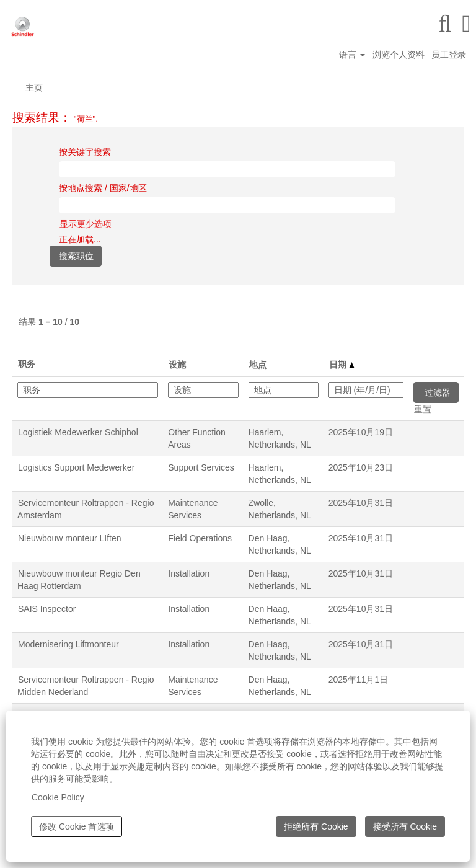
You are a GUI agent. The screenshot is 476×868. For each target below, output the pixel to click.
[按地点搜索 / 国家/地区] (227, 205)
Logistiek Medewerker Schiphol (78, 432)
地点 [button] (258, 365)
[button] (466, 24)
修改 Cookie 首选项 (77, 826)
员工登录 (449, 55)
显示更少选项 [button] (86, 224)
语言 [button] (352, 55)
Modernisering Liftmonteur (68, 644)
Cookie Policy (58, 797)
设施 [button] (177, 365)
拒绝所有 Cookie (316, 826)
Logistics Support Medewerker (76, 467)
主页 (34, 87)
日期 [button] (342, 365)
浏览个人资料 (399, 55)
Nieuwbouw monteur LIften (70, 538)
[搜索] (445, 24)
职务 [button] (27, 364)
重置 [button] (423, 409)
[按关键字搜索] (227, 169)
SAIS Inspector (47, 609)
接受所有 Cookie (405, 826)
